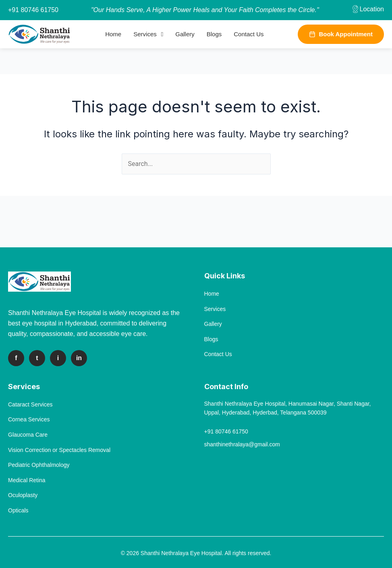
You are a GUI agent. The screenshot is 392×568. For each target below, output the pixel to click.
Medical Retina (27, 480)
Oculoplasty (23, 495)
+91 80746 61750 (33, 10)
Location (368, 9)
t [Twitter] (37, 358)
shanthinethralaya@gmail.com (242, 444)
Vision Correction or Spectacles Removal (59, 450)
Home (113, 34)
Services (145, 34)
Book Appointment (341, 34)
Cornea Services (29, 419)
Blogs (214, 34)
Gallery (185, 34)
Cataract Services (30, 404)
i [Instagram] (58, 358)
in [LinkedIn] (79, 358)
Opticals (18, 510)
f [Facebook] (16, 358)
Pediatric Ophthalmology (39, 465)
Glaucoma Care (28, 435)
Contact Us (249, 34)
